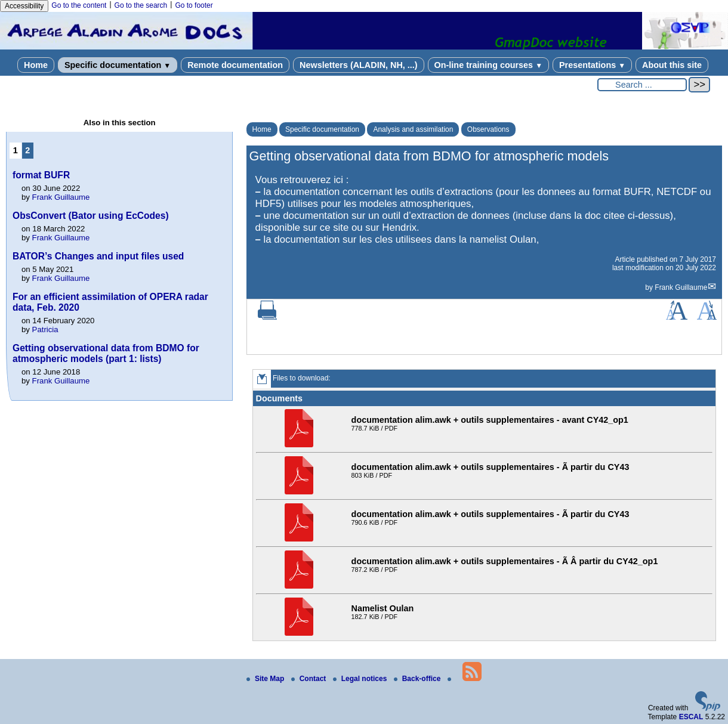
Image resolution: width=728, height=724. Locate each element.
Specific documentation (118, 65)
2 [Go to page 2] (27, 150)
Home (36, 65)
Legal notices (361, 679)
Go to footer (194, 5)
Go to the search (141, 5)
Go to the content (79, 5)
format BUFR (41, 175)
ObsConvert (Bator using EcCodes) (91, 216)
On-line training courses (488, 65)
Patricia (45, 329)
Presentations (592, 65)
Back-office (418, 679)
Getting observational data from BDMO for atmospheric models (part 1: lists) (106, 353)
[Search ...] (642, 85)
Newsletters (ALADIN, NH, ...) (359, 65)
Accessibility (24, 6)
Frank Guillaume (681, 287)
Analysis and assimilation (413, 129)
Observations (488, 129)
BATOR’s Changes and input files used (98, 256)
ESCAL (691, 717)
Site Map (266, 679)
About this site (672, 65)
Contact (310, 679)
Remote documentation (235, 65)
